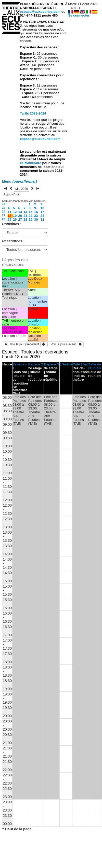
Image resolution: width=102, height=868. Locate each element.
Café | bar (80, 364)
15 (30, 212)
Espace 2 (36, 364)
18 (4, 204)
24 (42, 216)
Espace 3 (51, 364)
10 (42, 208)
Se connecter (79, 15)
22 (30, 216)
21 (4, 215)
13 (20, 212)
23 (36, 216)
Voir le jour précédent (21, 344)
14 (25, 212)
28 (25, 219)
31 (42, 219)
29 (30, 219)
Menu (20, 181)
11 (10, 212)
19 (4, 208)
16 (36, 212)
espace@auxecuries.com (40, 12)
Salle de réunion (95, 366)
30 (36, 219)
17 (42, 212)
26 (15, 219)
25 (10, 219)
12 (15, 212)
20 (4, 211)
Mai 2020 (22, 189)
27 (20, 219)
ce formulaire (31, 163)
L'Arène (66, 364)
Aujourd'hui (11, 194)
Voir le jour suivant (66, 344)
